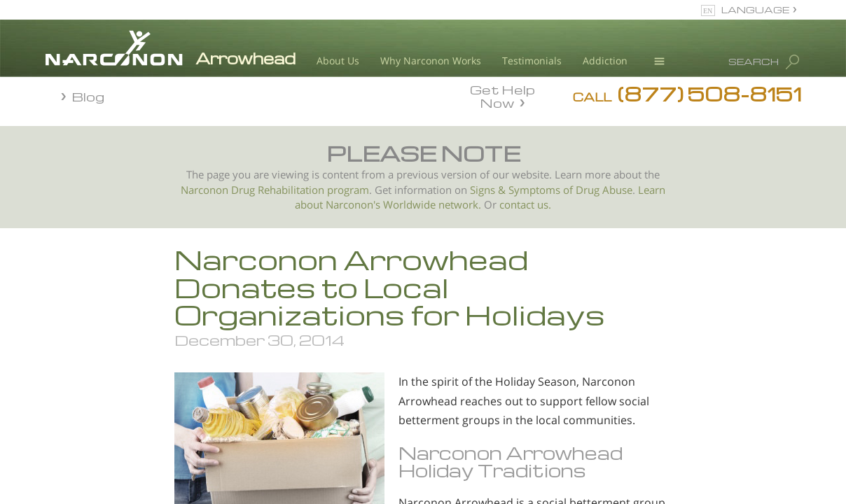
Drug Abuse (604, 190)
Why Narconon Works (431, 61)
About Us (338, 61)
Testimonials (532, 61)
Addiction (605, 61)
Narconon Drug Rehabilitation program (275, 190)
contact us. (525, 205)
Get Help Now (502, 95)
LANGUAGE (755, 9)
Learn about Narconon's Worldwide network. (480, 198)
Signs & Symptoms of (523, 190)
